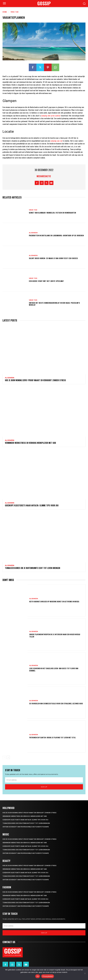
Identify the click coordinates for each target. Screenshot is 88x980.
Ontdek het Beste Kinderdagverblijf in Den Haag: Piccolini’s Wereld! (54, 304)
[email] (44, 780)
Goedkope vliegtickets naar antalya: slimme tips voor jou (32, 505)
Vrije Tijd (15, 12)
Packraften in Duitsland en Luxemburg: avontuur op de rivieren (56, 235)
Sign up (44, 787)
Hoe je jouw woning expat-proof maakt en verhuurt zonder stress (35, 380)
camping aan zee (56, 141)
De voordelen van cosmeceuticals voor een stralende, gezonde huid (56, 703)
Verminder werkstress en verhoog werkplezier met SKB (30, 443)
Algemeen (33, 233)
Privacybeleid (48, 976)
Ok (38, 976)
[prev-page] (4, 757)
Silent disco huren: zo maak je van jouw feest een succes (53, 258)
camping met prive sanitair (51, 116)
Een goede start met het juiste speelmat (46, 281)
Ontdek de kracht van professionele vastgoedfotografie (26, 827)
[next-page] (8, 757)
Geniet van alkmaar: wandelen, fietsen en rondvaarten (52, 213)
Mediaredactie (44, 176)
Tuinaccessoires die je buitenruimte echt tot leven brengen (33, 568)
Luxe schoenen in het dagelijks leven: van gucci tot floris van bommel (54, 669)
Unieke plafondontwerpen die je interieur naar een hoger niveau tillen (55, 635)
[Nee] (85, 973)
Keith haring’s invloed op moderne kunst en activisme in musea (54, 601)
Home (5, 12)
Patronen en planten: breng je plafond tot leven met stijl (52, 737)
